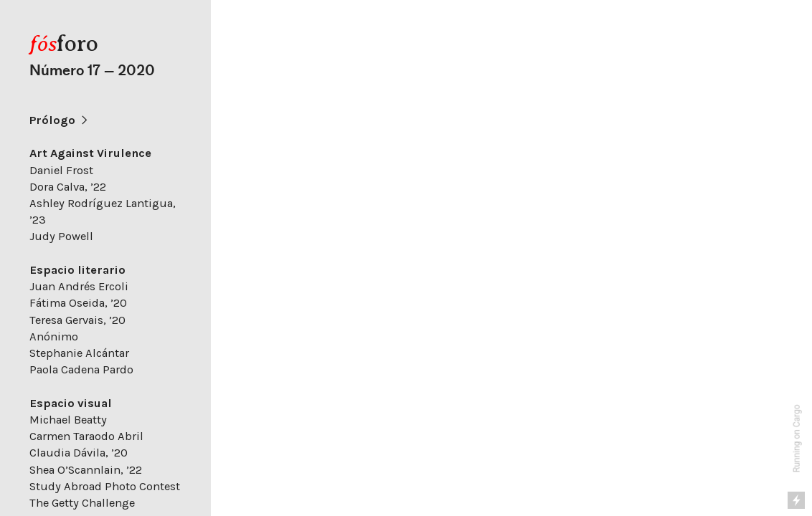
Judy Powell (61, 236)
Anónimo (54, 336)
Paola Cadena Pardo (81, 369)
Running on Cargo (797, 439)
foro (64, 43)
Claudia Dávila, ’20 (79, 453)
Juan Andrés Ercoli (79, 286)
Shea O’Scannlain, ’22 (86, 470)
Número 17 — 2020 (92, 71)
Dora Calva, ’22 (68, 187)
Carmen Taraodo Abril (86, 436)
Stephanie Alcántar (79, 353)
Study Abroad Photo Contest (105, 486)
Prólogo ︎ (60, 120)
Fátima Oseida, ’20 (78, 303)
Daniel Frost (61, 170)
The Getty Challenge (82, 503)
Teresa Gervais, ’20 (77, 320)
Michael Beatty (68, 420)
